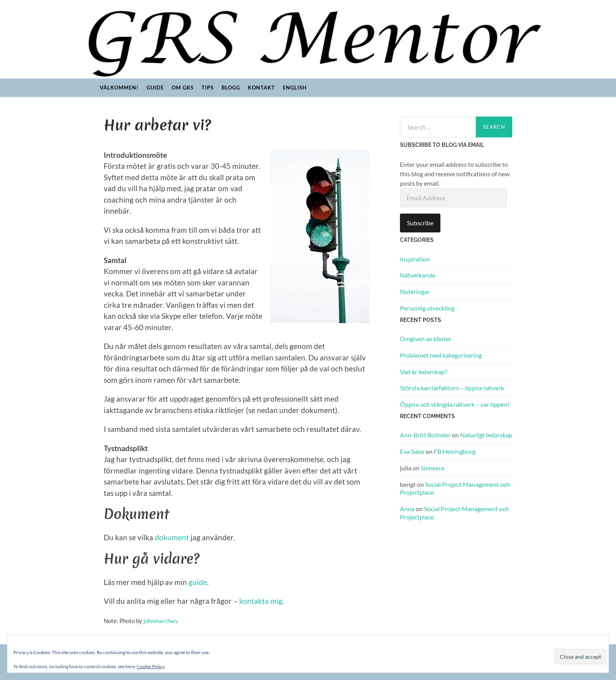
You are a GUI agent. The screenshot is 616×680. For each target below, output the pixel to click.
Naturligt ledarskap (486, 435)
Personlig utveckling (427, 308)
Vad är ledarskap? (423, 372)
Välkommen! (119, 88)
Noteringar (415, 292)
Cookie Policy (151, 666)
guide (198, 582)
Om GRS (183, 88)
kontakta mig (261, 601)
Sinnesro (433, 468)
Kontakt (261, 88)
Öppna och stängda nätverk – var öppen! (455, 404)
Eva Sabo (412, 451)
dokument (172, 537)
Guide (155, 88)
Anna (407, 509)
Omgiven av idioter (426, 339)
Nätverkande (418, 275)
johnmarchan (160, 621)
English (295, 88)
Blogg (231, 88)
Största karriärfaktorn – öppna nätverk (452, 388)
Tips (208, 88)
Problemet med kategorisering (441, 355)
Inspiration (415, 259)
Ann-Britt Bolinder (425, 435)
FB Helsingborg (455, 451)
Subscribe (420, 223)
